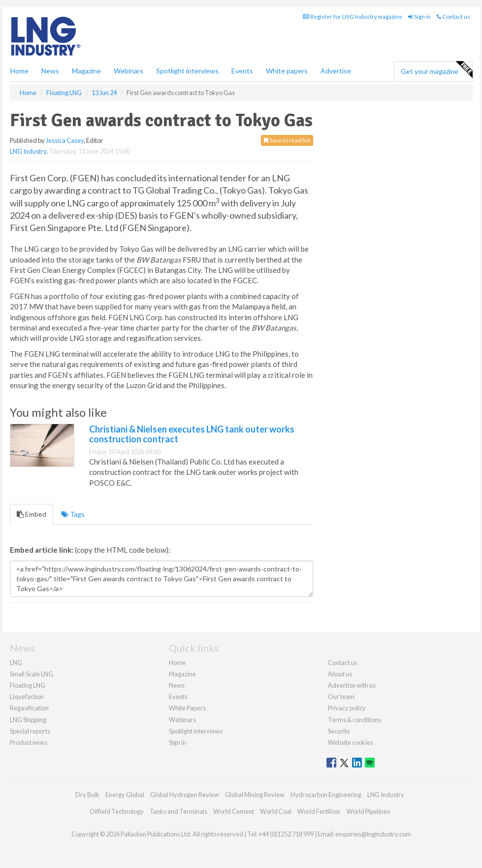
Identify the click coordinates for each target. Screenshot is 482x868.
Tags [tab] (73, 514)
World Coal (276, 811)
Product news (29, 742)
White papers (287, 71)
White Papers (187, 708)
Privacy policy (347, 708)
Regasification (29, 708)
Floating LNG (28, 685)
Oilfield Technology (117, 811)
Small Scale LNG (32, 674)
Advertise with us (352, 685)
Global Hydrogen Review (185, 795)
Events (242, 71)
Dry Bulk (87, 795)
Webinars (129, 71)
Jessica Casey (65, 140)
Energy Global (125, 795)
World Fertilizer (319, 811)
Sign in (419, 17)
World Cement (234, 811)
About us (340, 674)
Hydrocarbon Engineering (326, 795)
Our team (341, 697)
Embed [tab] (32, 514)
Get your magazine (436, 70)
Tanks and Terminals (178, 811)
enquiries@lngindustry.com (373, 834)
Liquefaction (27, 697)
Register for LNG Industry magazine (353, 17)
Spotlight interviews (187, 71)
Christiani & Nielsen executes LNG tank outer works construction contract (192, 434)
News (177, 685)
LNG (16, 663)
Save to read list (287, 140)
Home (19, 71)
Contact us (453, 17)
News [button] (50, 71)
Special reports (30, 731)
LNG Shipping (28, 720)
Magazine (86, 71)
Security (339, 731)
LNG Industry (28, 151)
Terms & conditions (354, 720)
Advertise (336, 71)
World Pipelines (368, 811)
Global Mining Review (255, 795)
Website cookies (351, 742)
